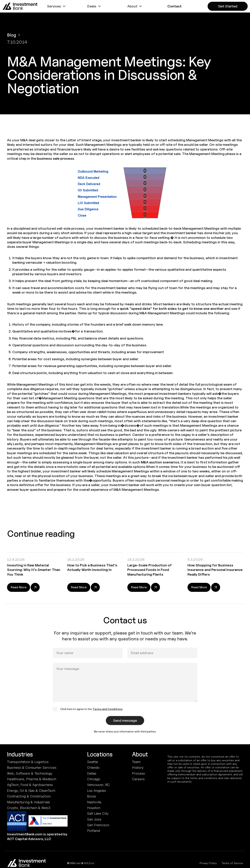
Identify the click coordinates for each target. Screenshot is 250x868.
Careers (138, 779)
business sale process (55, 158)
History (138, 767)
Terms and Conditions (108, 713)
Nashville (94, 802)
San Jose (94, 819)
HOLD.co (89, 863)
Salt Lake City (98, 813)
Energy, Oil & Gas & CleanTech (31, 791)
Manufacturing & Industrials (29, 802)
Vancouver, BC (98, 785)
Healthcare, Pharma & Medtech (32, 779)
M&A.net (75, 863)
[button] (57, 6)
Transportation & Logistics (28, 762)
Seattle (93, 762)
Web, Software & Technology (30, 773)
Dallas (92, 773)
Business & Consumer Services (32, 767)
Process (138, 773)
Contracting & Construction (29, 796)
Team (136, 762)
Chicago (94, 779)
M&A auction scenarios (160, 462)
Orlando (93, 767)
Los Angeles (97, 791)
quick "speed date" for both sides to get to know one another (172, 309)
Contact (175, 6)
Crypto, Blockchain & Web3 (29, 808)
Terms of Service (232, 863)
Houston (94, 808)
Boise (92, 796)
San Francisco (98, 825)
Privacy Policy (208, 863)
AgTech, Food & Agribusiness (30, 785)
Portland (93, 831)
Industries (20, 754)
